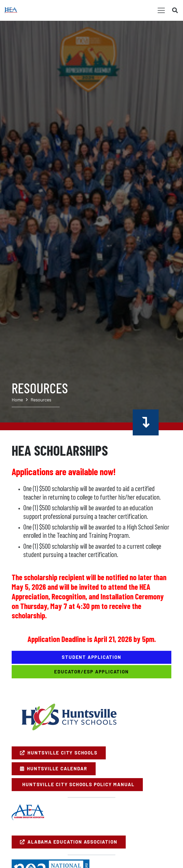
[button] (161, 10)
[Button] (146, 422)
